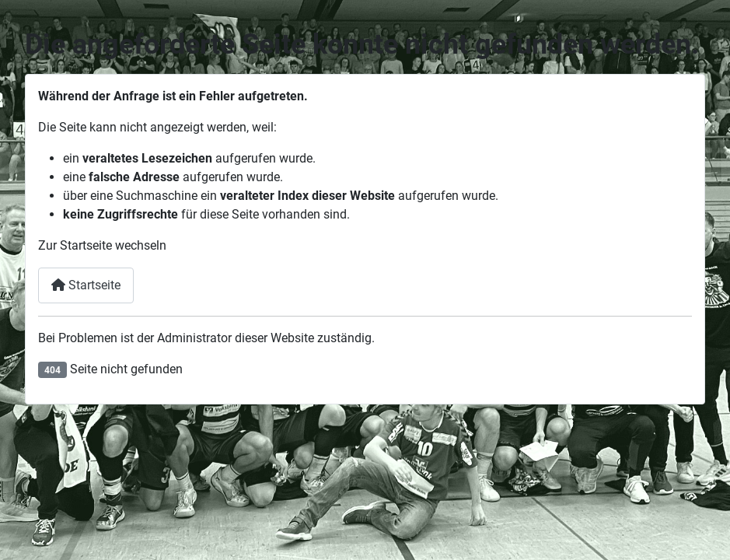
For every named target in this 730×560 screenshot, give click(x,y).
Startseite (86, 285)
